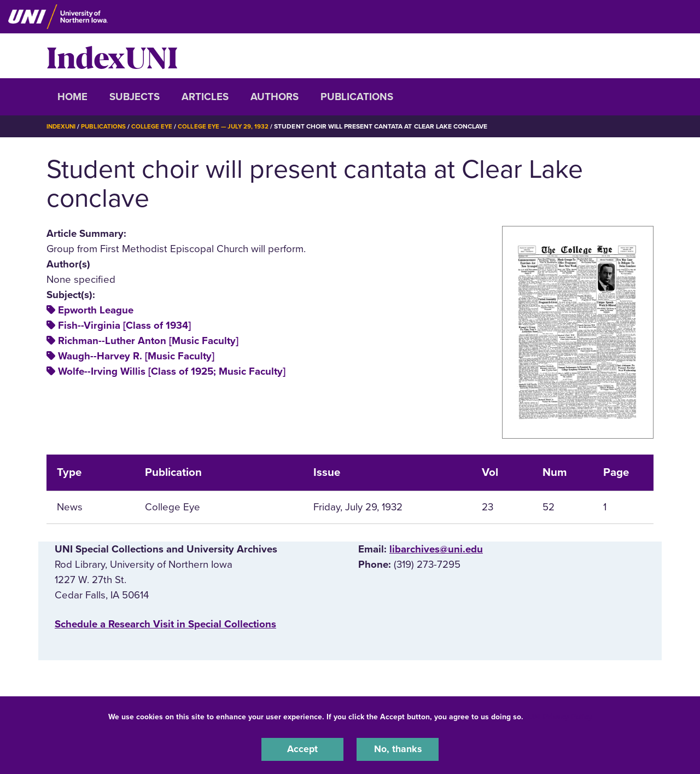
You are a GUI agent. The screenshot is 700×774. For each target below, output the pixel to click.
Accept (302, 749)
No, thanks (398, 749)
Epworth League (96, 310)
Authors (275, 97)
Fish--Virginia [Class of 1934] (124, 325)
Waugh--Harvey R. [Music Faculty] (136, 356)
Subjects (135, 97)
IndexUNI (112, 56)
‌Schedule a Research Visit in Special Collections (165, 624)
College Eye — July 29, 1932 (229, 126)
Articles (205, 97)
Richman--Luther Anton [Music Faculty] (148, 340)
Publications (357, 97)
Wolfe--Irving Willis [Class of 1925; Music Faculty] (172, 371)
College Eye (156, 126)
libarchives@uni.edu (436, 549)
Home (72, 97)
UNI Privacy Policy (560, 716)
